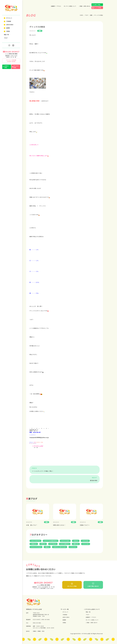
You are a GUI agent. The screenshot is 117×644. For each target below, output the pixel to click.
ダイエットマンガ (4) (36, 547)
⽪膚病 (8, 28)
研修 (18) (43, 544)
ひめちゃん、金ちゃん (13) (60, 547)
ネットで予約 (16, 67)
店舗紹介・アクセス (56, 6)
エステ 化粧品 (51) (65, 544)
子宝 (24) (76, 541)
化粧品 (8, 31)
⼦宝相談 (9, 21)
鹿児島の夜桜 (94, 480)
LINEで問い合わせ (93, 585)
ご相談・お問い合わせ (85, 6)
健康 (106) (76, 544)
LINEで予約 (7, 67)
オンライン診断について (70, 6)
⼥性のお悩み (10, 25)
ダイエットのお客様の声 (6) (51, 541)
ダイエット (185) (65, 541)
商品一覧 (6, 35)
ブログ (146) (85, 541)
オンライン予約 (72, 585)
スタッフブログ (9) (35, 541)
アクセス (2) (73, 547)
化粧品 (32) (34, 544)
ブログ (6, 38)
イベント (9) (86, 544)
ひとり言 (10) (53, 544)
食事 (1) (47, 547)
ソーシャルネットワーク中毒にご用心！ (43, 471)
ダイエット (9, 18)
